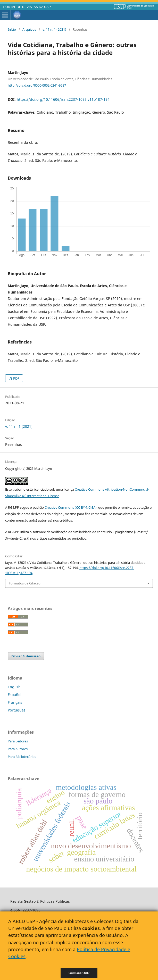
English (14, 687)
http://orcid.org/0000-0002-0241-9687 (37, 85)
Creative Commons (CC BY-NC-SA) (71, 507)
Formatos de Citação (25, 583)
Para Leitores (18, 741)
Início (12, 29)
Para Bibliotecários (22, 757)
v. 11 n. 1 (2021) (54, 29)
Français (15, 702)
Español (15, 695)
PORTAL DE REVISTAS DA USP (27, 7)
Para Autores (18, 749)
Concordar (79, 973)
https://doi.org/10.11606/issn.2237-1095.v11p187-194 (63, 99)
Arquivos (29, 29)
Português (17, 710)
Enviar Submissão (26, 656)
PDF (16, 378)
